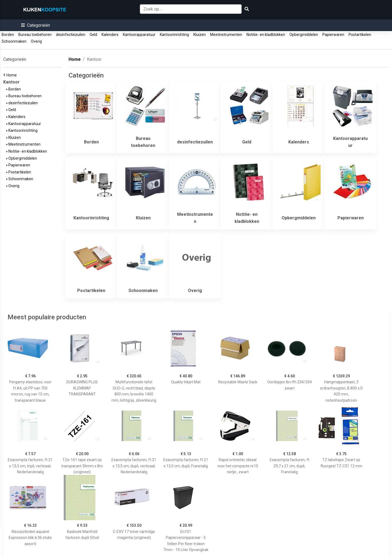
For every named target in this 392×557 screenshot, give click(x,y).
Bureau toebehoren (35, 35)
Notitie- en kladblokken (266, 35)
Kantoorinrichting (174, 35)
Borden (8, 35)
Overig (36, 41)
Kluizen (200, 35)
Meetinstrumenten (226, 35)
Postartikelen (360, 35)
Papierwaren (333, 35)
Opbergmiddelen (304, 35)
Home (12, 75)
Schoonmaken (14, 41)
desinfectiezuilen (71, 35)
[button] (36, 25)
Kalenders (110, 35)
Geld (93, 35)
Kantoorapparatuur (139, 35)
